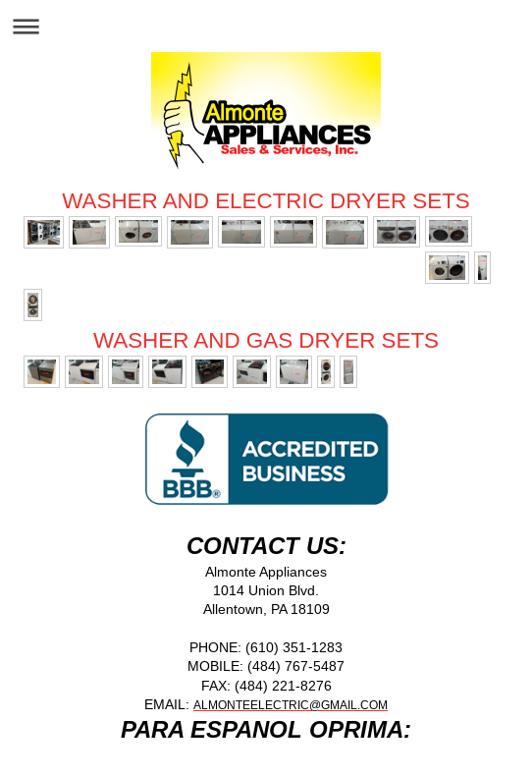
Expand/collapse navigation (266, 26)
